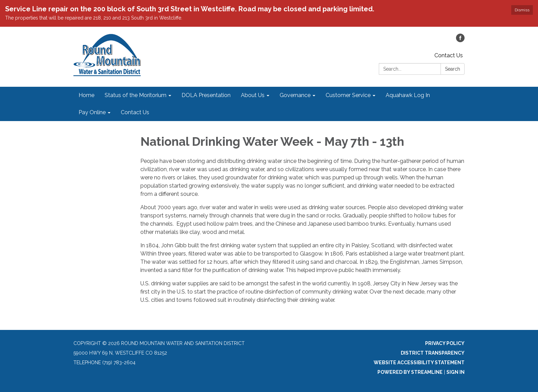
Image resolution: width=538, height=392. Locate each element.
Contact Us (449, 55)
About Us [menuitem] (253, 95)
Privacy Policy (445, 343)
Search (453, 69)
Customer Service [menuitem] (348, 95)
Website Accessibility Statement (419, 363)
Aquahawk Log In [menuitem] (408, 95)
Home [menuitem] (86, 95)
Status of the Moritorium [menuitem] (136, 95)
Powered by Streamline (410, 372)
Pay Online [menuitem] (92, 112)
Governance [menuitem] (295, 95)
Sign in (455, 372)
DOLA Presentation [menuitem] (206, 95)
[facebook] (460, 40)
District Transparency (433, 353)
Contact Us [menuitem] (135, 112)
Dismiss (522, 10)
